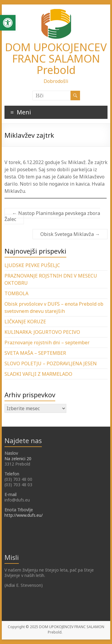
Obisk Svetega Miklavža (70, 234)
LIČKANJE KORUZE (25, 322)
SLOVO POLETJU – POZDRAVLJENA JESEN (51, 363)
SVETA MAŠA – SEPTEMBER (35, 353)
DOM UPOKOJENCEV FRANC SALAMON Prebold (56, 59)
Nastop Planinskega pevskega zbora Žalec (52, 216)
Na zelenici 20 (18, 459)
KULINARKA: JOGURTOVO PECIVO (42, 332)
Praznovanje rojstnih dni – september (47, 343)
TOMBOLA (16, 293)
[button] (8, 23)
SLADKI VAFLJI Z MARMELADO (38, 374)
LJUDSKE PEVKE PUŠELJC (32, 265)
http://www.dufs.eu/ (24, 515)
